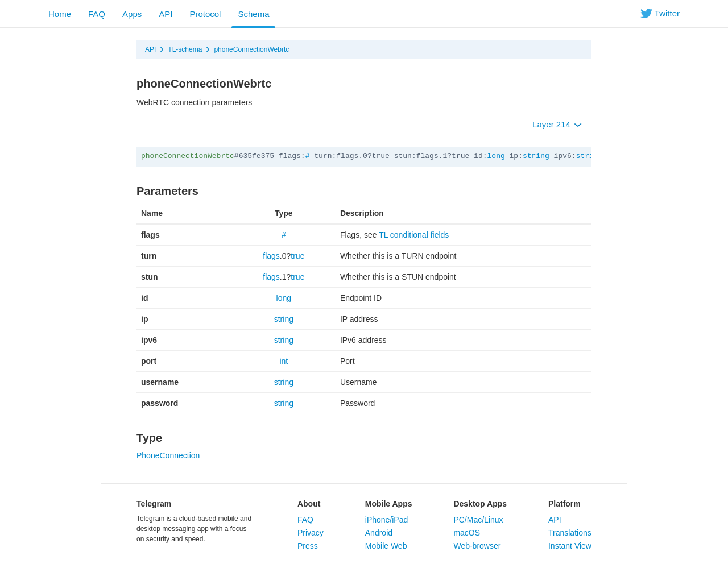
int (284, 361)
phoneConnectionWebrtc (251, 49)
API (166, 14)
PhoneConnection (168, 455)
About (309, 504)
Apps (132, 14)
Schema (253, 14)
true (297, 256)
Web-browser (477, 546)
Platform (564, 504)
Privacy (311, 533)
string (536, 156)
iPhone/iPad (387, 520)
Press (308, 546)
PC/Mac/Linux (478, 520)
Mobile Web (386, 546)
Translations (570, 533)
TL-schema (185, 49)
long (496, 156)
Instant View (570, 546)
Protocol (205, 14)
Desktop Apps (480, 504)
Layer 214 (557, 124)
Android (379, 533)
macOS (467, 533)
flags (271, 256)
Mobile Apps (389, 504)
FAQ (97, 14)
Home (60, 14)
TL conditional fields (414, 235)
